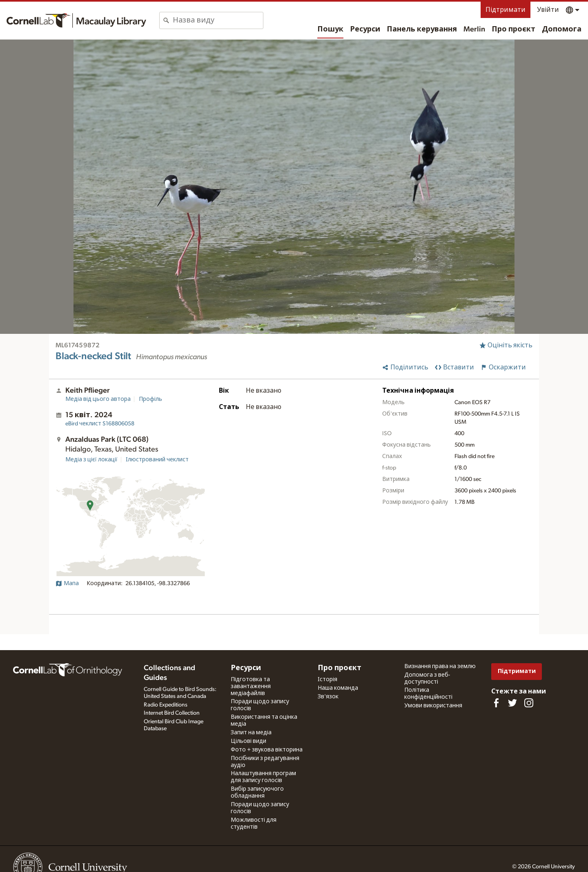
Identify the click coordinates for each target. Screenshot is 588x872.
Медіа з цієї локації (91, 460)
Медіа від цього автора (98, 399)
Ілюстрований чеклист (157, 460)
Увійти (548, 10)
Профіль (150, 399)
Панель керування (422, 29)
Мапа (67, 584)
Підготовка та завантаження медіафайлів (251, 686)
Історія (327, 680)
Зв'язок (328, 697)
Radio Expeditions (166, 705)
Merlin (474, 29)
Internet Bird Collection (172, 713)
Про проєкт (513, 29)
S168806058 (100, 424)
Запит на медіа (251, 733)
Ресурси (365, 29)
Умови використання (433, 706)
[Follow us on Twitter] (512, 703)
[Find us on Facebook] (496, 703)
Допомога (562, 29)
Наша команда (338, 688)
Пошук (330, 29)
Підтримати (506, 10)
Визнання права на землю (440, 666)
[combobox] (218, 20)
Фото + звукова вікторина (267, 750)
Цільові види (248, 741)
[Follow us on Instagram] (529, 703)
